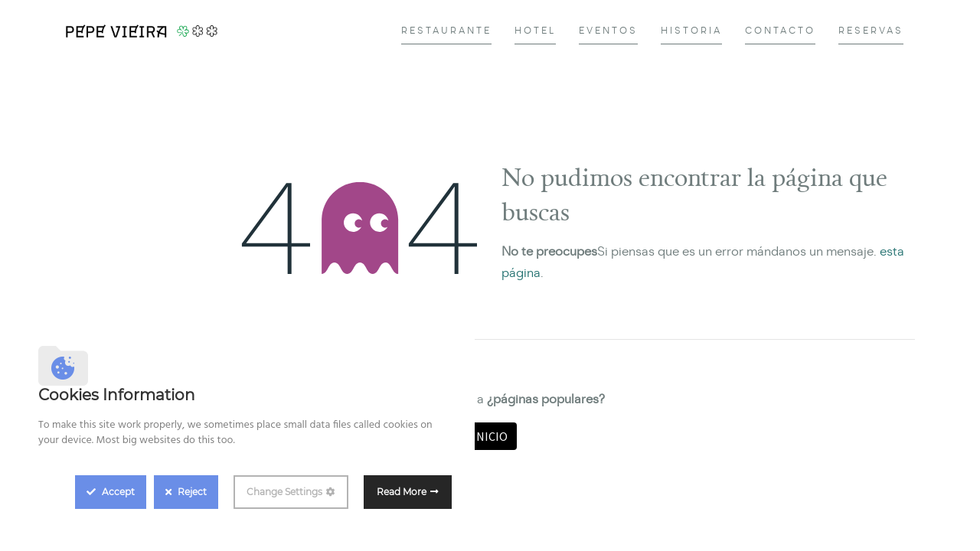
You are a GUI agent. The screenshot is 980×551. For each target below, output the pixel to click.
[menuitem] (446, 31)
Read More (402, 492)
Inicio (490, 436)
